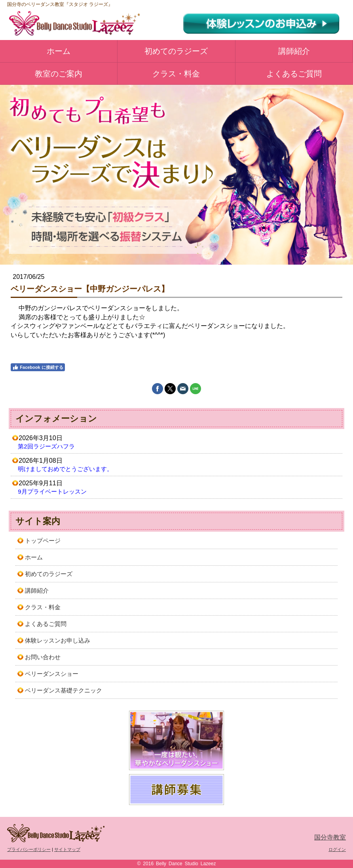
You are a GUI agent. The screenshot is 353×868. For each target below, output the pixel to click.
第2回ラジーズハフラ (46, 446)
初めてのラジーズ (176, 51)
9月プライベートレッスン (52, 491)
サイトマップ (67, 849)
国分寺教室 (330, 837)
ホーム (59, 51)
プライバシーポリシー (29, 849)
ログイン (337, 849)
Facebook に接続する (38, 367)
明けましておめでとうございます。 (65, 469)
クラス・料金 (176, 74)
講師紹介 (294, 51)
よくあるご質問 (294, 74)
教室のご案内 (59, 74)
